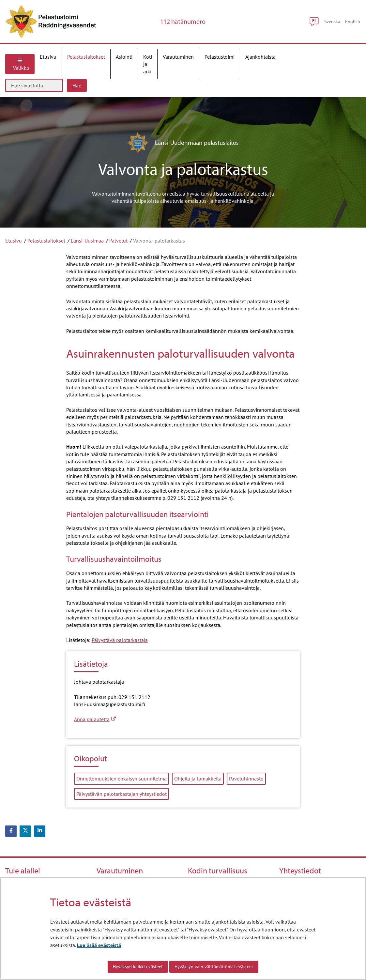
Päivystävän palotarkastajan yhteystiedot (122, 794)
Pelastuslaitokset (46, 241)
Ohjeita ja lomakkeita (198, 779)
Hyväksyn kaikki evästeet (138, 967)
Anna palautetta (95, 719)
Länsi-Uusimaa (87, 241)
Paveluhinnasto (246, 779)
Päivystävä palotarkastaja (120, 640)
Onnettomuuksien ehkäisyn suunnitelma (122, 779)
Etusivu (14, 241)
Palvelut (118, 241)
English (353, 21)
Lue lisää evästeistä (99, 945)
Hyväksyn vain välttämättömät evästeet (214, 967)
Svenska (332, 21)
